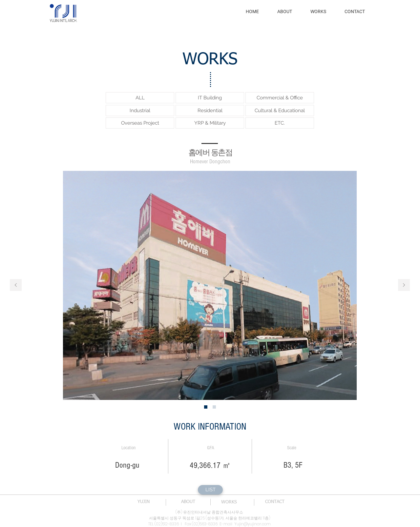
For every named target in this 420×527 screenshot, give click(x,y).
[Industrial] (140, 111)
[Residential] (210, 111)
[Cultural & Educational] (280, 111)
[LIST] (210, 490)
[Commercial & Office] (280, 98)
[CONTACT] (275, 502)
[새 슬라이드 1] (206, 407)
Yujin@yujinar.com (252, 524)
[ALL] (140, 98)
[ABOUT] (188, 502)
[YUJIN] (143, 502)
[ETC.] (280, 123)
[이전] (16, 285)
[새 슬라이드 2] (214, 407)
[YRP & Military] (210, 123)
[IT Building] (210, 98)
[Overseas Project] (140, 123)
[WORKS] (229, 502)
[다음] (404, 285)
